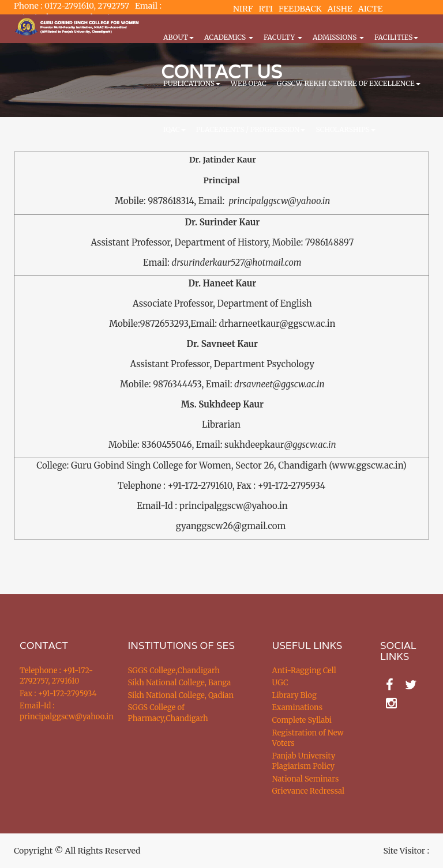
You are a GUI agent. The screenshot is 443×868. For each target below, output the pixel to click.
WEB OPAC (249, 83)
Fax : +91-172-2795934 (58, 694)
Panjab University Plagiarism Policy (304, 761)
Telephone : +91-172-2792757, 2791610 (56, 676)
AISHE (340, 9)
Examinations (298, 707)
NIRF (243, 9)
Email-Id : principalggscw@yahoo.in (59, 711)
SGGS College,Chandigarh (174, 671)
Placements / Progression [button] (251, 129)
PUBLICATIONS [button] (192, 83)
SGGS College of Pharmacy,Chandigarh (168, 713)
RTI (265, 9)
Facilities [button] (396, 37)
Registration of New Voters (308, 738)
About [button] (179, 37)
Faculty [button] (283, 37)
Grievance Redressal (309, 791)
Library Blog (294, 695)
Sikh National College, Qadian (181, 695)
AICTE (371, 9)
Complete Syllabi (302, 720)
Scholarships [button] (345, 129)
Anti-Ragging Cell (304, 671)
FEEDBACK (300, 9)
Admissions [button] (338, 37)
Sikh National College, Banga (180, 683)
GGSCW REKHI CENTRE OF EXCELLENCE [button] (349, 83)
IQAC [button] (174, 129)
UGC (280, 683)
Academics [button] (229, 37)
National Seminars (306, 779)
